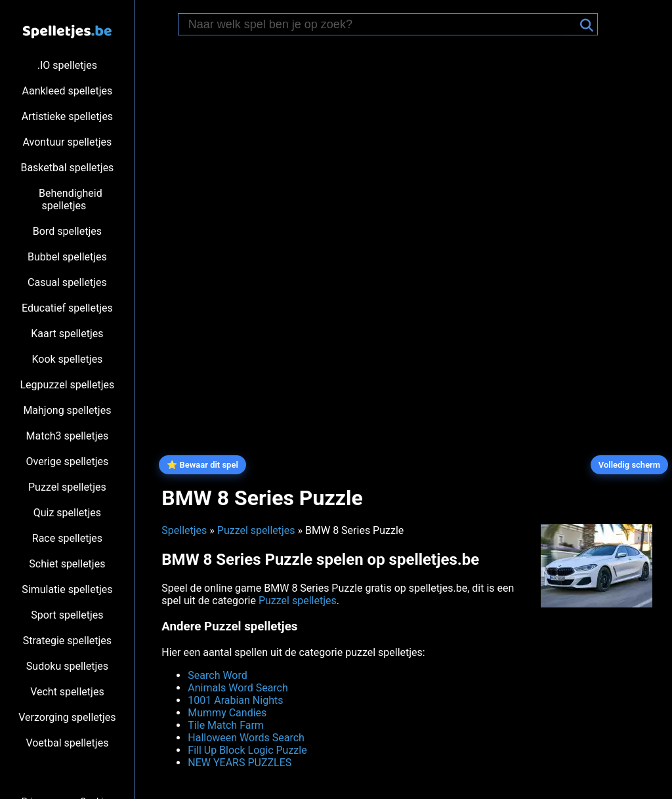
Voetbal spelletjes (67, 743)
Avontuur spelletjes (68, 142)
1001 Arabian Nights (235, 700)
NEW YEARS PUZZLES (240, 763)
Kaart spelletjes (67, 334)
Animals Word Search (238, 688)
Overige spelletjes (68, 461)
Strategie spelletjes (67, 641)
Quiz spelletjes (67, 513)
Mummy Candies (227, 713)
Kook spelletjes (67, 359)
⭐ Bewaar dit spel (202, 465)
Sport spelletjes (67, 615)
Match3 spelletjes (67, 436)
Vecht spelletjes (67, 692)
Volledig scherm (629, 465)
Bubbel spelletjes (67, 257)
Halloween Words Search (246, 738)
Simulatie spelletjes (67, 589)
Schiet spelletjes (67, 564)
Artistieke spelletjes (67, 116)
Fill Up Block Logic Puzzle (247, 750)
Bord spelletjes (67, 231)
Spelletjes (184, 530)
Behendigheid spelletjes (71, 199)
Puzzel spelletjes (67, 487)
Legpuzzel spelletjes (68, 385)
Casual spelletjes (67, 282)
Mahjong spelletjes (67, 410)
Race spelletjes (67, 538)
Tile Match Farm (226, 725)
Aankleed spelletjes (68, 91)
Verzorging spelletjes (67, 717)
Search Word (218, 675)
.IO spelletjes (67, 65)
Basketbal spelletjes (67, 168)
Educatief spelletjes (67, 308)
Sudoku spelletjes (67, 666)
